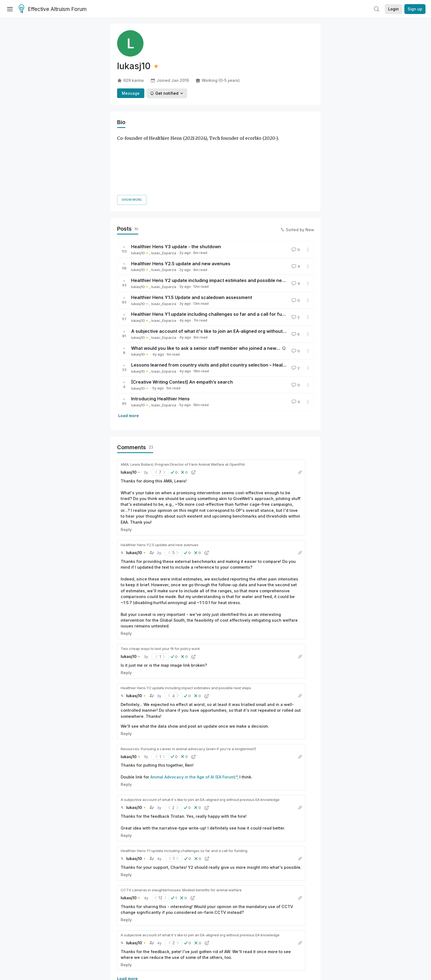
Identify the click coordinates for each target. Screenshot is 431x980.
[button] (174, 409)
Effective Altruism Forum (53, 9)
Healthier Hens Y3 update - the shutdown (176, 184)
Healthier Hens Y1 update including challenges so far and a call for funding (212, 252)
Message (131, 93)
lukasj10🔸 (140, 190)
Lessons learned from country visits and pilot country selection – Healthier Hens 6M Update (230, 302)
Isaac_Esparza (164, 190)
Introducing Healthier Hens (160, 336)
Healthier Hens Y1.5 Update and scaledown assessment (192, 234)
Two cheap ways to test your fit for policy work (160, 586)
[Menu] (10, 9)
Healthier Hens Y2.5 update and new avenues (181, 201)
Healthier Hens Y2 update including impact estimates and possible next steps (215, 217)
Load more (129, 353)
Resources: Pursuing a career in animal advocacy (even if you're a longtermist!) (188, 686)
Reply (126, 467)
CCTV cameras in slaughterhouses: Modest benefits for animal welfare (181, 827)
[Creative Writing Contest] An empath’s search (182, 319)
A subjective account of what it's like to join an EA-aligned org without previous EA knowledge (233, 268)
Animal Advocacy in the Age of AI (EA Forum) (193, 714)
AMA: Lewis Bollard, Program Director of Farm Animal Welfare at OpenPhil (183, 401)
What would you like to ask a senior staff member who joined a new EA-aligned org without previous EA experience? (256, 285)
